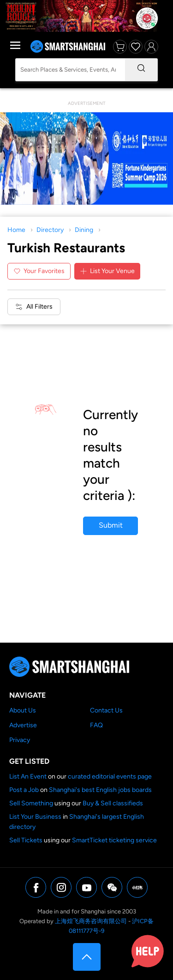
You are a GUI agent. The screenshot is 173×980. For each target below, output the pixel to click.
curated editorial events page (110, 776)
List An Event (28, 776)
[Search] (141, 70)
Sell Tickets (26, 840)
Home (16, 230)
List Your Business (35, 817)
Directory (50, 230)
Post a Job (24, 790)
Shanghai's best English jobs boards (100, 790)
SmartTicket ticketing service (114, 840)
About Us (23, 710)
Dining (84, 230)
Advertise (23, 725)
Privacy (20, 740)
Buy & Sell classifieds (113, 803)
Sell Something (31, 803)
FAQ (96, 725)
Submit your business (110, 528)
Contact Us (106, 710)
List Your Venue (107, 271)
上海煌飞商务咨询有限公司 (91, 921)
